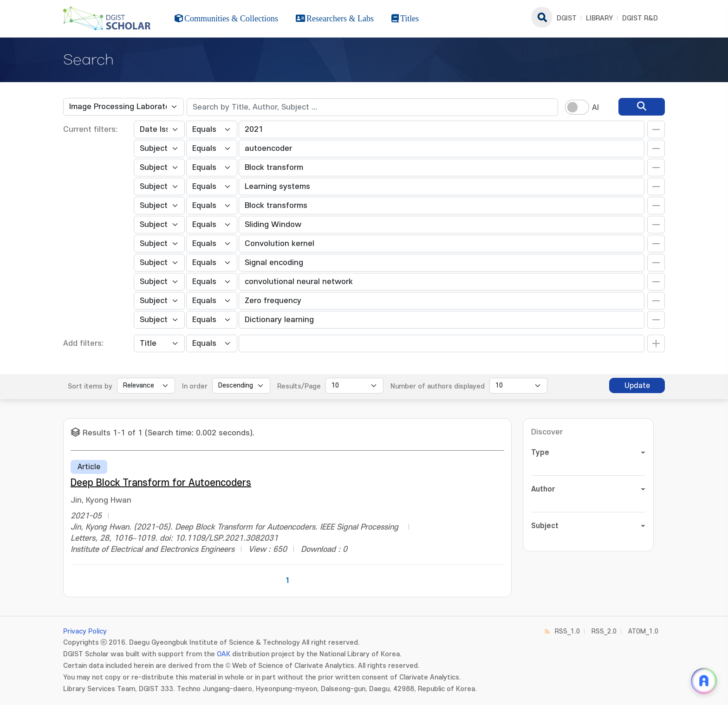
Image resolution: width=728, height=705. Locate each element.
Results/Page (299, 386)
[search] (642, 107)
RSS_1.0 (567, 631)
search (542, 17)
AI (595, 108)
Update (637, 386)
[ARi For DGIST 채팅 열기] (704, 681)
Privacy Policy (85, 631)
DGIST (567, 18)
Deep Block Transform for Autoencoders (161, 483)
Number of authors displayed (438, 386)
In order (195, 386)
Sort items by (90, 386)
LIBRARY (599, 18)
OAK (224, 654)
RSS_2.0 (604, 631)
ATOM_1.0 (643, 631)
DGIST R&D (640, 18)
